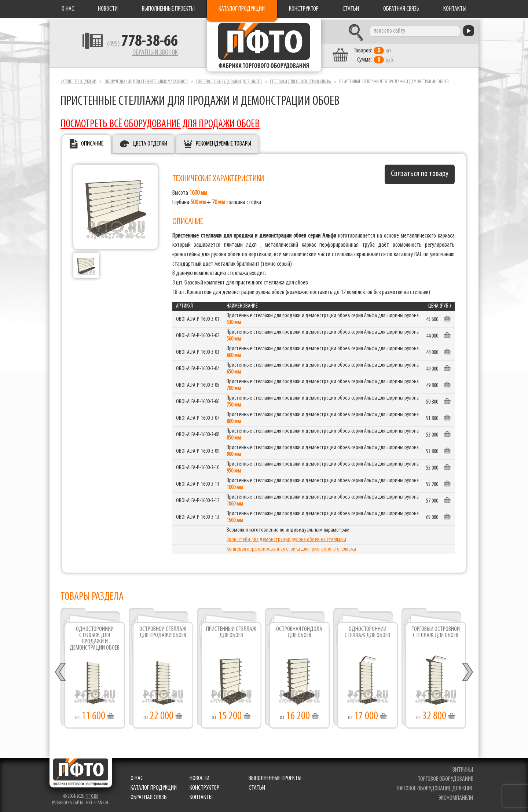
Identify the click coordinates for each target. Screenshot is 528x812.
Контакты (455, 9)
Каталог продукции (242, 9)
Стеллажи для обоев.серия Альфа (300, 80)
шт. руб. (380, 54)
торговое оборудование (445, 778)
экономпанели (456, 796)
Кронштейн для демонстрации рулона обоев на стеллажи (286, 538)
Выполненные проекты (168, 9)
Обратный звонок (149, 53)
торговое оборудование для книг (434, 787)
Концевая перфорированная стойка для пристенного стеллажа (291, 547)
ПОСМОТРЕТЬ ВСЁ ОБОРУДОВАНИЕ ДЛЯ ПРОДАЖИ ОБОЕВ (160, 123)
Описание (92, 142)
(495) (136, 44)
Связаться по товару (420, 172)
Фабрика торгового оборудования (264, 46)
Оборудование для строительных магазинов (146, 80)
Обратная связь (401, 9)
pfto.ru (92, 795)
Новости (108, 9)
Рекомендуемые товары (223, 142)
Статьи (351, 9)
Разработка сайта (68, 801)
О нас (68, 9)
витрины (463, 768)
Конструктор (304, 9)
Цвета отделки (150, 142)
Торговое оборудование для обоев (229, 80)
